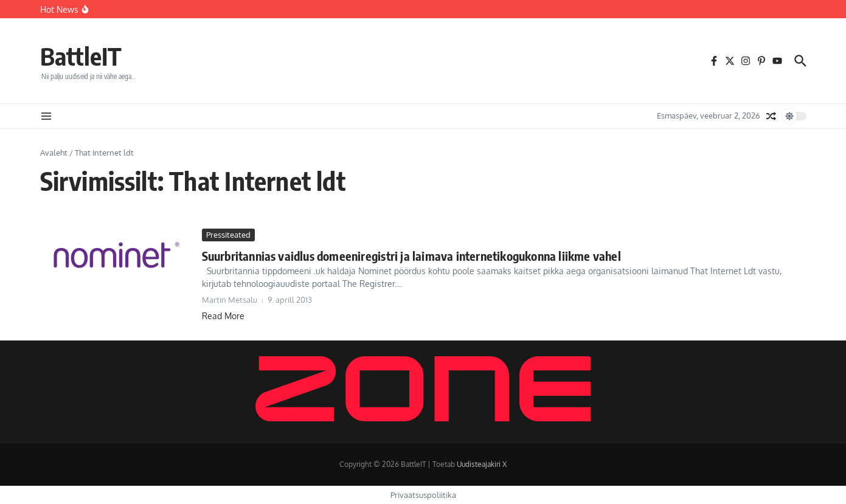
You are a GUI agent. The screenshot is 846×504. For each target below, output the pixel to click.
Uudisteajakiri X (482, 464)
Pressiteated (228, 235)
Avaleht (54, 153)
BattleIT (81, 56)
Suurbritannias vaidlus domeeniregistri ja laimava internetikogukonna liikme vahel (411, 256)
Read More (223, 316)
